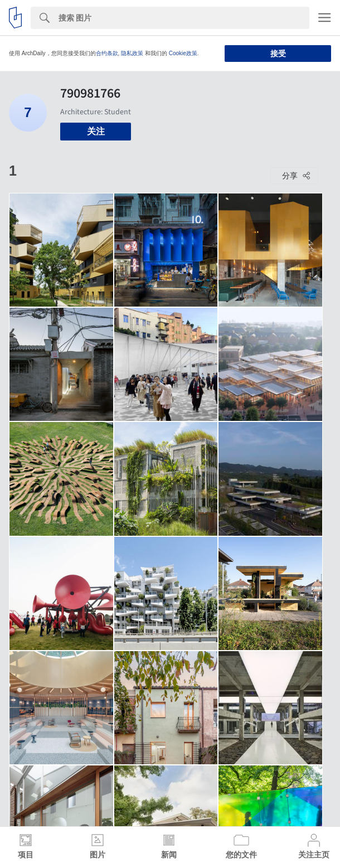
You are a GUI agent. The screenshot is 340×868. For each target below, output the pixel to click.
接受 (278, 54)
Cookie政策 (183, 53)
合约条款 (107, 53)
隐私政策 (132, 53)
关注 (96, 131)
